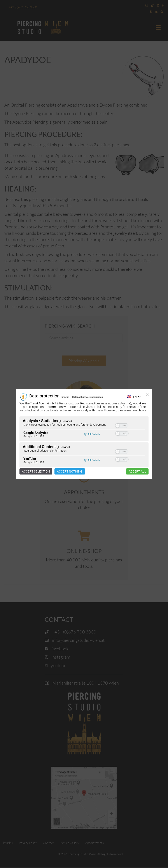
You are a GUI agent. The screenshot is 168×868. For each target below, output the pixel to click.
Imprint (65, 397)
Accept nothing (70, 471)
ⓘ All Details (92, 434)
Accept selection (36, 471)
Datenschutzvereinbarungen (87, 397)
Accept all (137, 471)
